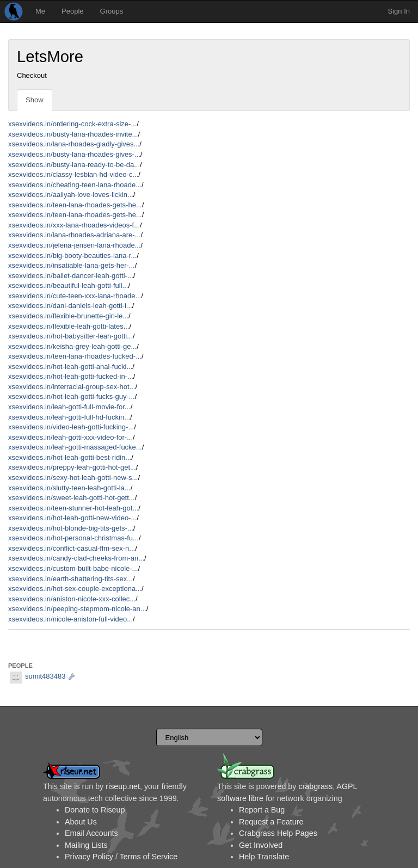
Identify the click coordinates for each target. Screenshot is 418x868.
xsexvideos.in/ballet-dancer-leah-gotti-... (71, 276)
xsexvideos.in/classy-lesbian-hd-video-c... (73, 174)
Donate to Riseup (95, 810)
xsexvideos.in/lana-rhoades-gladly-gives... (74, 144)
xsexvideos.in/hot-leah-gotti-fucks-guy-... (72, 396)
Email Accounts (91, 833)
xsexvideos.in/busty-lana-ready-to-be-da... (74, 165)
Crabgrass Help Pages (278, 833)
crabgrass (315, 786)
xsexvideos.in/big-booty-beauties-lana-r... (72, 256)
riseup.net (123, 786)
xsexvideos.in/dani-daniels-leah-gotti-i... (70, 306)
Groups (112, 11)
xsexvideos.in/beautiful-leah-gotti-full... (68, 285)
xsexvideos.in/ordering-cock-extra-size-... (72, 124)
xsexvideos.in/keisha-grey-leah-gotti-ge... (72, 346)
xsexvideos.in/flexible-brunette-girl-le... (68, 316)
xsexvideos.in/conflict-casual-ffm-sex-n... (72, 548)
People (72, 11)
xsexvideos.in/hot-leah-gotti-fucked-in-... (71, 376)
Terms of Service (149, 857)
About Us (81, 822)
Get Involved (261, 845)
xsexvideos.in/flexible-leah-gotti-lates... (69, 326)
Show (35, 100)
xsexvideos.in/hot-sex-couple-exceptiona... (75, 589)
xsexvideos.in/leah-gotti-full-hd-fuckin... (69, 417)
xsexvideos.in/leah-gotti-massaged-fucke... (75, 447)
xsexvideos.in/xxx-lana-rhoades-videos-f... (74, 225)
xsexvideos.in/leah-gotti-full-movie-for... (69, 407)
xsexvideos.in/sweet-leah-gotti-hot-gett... (72, 498)
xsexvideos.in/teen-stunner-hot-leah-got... (73, 508)
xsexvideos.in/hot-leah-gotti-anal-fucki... (70, 367)
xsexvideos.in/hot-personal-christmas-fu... (73, 538)
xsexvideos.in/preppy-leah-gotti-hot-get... (72, 467)
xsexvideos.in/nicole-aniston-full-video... (70, 619)
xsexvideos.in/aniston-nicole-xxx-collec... (72, 599)
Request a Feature (271, 822)
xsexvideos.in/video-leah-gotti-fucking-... (71, 427)
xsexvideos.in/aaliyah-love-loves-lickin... (71, 195)
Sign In (399, 11)
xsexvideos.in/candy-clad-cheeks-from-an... (76, 558)
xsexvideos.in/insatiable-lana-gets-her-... (72, 265)
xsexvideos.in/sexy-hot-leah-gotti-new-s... (73, 478)
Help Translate (264, 857)
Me (40, 11)
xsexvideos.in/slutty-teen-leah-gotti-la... (69, 488)
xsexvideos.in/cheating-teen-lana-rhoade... (75, 185)
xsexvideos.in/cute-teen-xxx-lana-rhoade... (75, 296)
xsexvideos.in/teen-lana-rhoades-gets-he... (75, 205)
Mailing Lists (86, 845)
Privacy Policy (89, 857)
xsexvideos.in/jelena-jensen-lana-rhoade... (75, 245)
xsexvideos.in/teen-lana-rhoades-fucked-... (75, 356)
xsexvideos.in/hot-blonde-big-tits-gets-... (71, 528)
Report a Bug (262, 810)
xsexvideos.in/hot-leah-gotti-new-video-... (72, 518)
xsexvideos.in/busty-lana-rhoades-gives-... (74, 154)
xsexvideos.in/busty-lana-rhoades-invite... (73, 134)
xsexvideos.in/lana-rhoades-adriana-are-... (75, 235)
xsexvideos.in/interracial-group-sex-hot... (72, 387)
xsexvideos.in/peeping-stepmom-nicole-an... (77, 609)
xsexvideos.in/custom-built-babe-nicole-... (73, 568)
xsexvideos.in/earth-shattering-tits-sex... (70, 579)
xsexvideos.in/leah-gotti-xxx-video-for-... (70, 437)
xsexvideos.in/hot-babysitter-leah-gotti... (70, 336)
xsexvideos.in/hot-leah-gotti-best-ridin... (70, 457)
